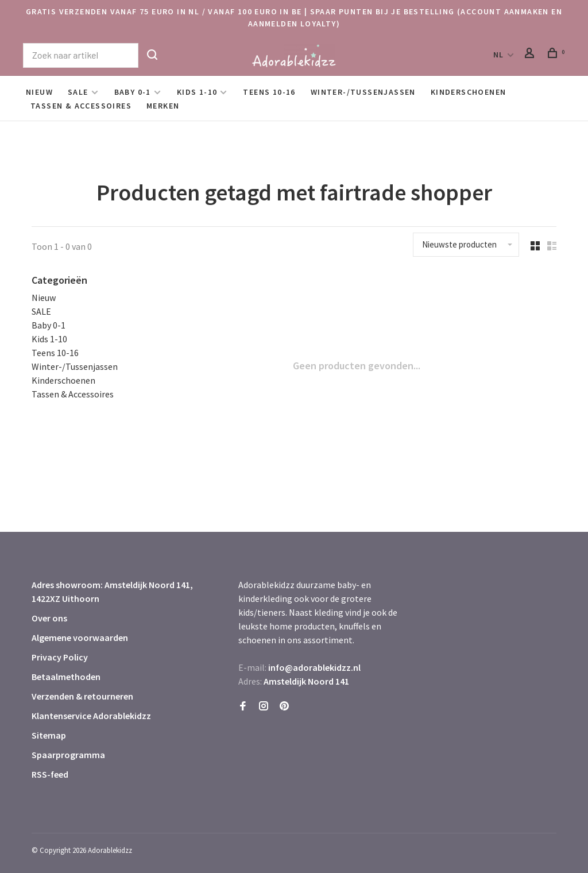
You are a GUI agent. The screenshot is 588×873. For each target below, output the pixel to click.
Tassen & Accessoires (81, 106)
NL (499, 55)
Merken (163, 106)
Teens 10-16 (269, 92)
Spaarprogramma (68, 755)
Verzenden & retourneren (82, 696)
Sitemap (49, 735)
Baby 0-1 (133, 92)
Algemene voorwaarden (80, 638)
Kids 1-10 (197, 92)
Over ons (49, 618)
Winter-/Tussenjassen (363, 92)
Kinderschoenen (469, 92)
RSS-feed (50, 774)
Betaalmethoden (66, 677)
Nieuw (39, 92)
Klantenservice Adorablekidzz (91, 716)
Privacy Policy (60, 657)
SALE (78, 92)
